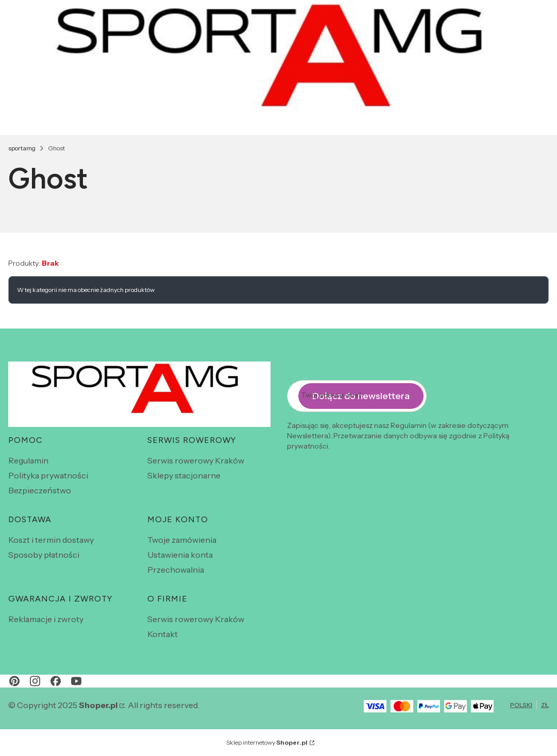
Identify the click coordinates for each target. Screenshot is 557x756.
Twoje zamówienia (182, 540)
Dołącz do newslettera (361, 396)
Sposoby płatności (44, 555)
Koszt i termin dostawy (51, 540)
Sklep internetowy (267, 742)
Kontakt (163, 634)
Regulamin (28, 460)
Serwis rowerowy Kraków (196, 460)
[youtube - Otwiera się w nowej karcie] (76, 681)
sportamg (22, 148)
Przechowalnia (176, 570)
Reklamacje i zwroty (46, 619)
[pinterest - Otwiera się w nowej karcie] (14, 681)
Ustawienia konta (180, 555)
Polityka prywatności (48, 475)
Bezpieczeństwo (40, 490)
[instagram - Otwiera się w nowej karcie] (35, 681)
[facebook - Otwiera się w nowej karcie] (56, 681)
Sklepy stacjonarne (184, 475)
